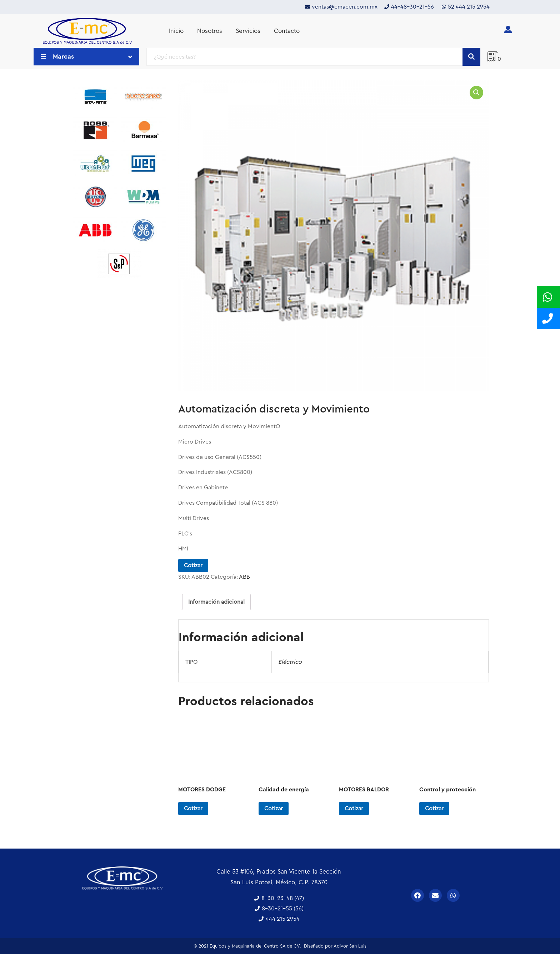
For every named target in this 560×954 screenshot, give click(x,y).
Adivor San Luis (350, 946)
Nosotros (210, 31)
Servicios (248, 31)
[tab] (216, 602)
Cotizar (193, 565)
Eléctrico (290, 662)
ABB (244, 577)
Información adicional (216, 602)
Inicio (176, 31)
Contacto (287, 31)
